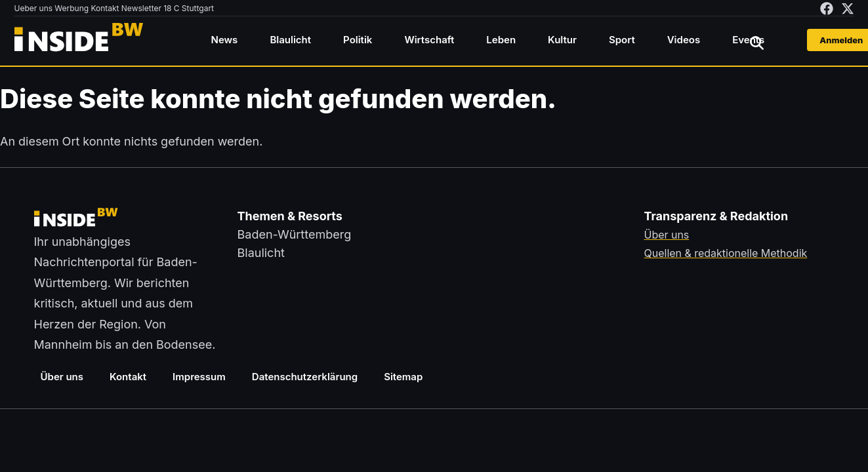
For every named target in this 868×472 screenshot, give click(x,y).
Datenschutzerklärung (305, 377)
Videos (684, 40)
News (225, 40)
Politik (358, 40)
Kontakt (128, 377)
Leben (501, 40)
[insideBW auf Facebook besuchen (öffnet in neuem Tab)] (827, 8)
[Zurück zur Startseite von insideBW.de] (80, 40)
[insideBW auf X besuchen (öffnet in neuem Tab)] (848, 8)
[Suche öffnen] (757, 43)
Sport (622, 40)
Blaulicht (290, 40)
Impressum (199, 377)
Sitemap (403, 377)
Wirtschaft (429, 40)
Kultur (562, 40)
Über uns (62, 377)
